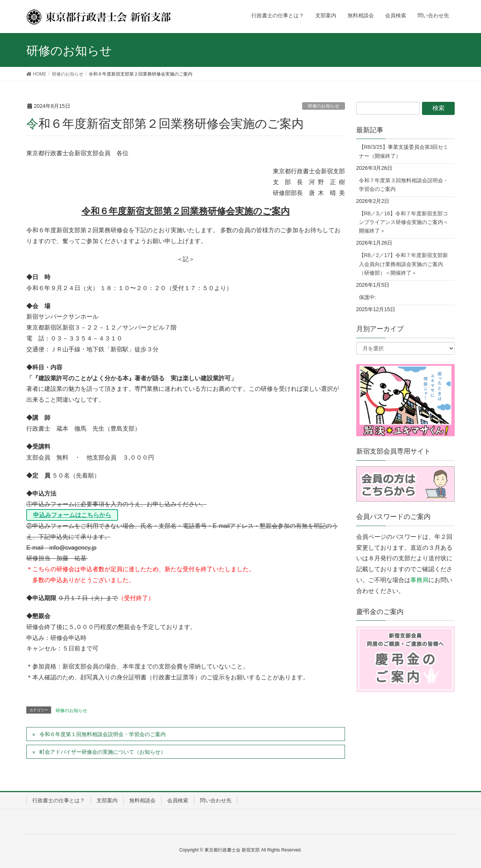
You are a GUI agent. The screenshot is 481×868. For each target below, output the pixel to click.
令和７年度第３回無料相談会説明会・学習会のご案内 (404, 185)
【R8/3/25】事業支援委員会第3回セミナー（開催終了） (404, 151)
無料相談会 (142, 800)
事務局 (419, 580)
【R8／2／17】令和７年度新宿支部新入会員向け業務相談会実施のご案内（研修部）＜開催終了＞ (403, 264)
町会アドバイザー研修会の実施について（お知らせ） (103, 752)
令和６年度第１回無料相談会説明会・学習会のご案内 (103, 734)
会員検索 (178, 800)
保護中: (368, 297)
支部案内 (107, 800)
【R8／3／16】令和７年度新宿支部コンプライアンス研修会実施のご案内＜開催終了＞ (404, 222)
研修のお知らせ (324, 106)
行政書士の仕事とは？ (59, 800)
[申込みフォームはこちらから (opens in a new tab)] (72, 515)
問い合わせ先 (216, 800)
